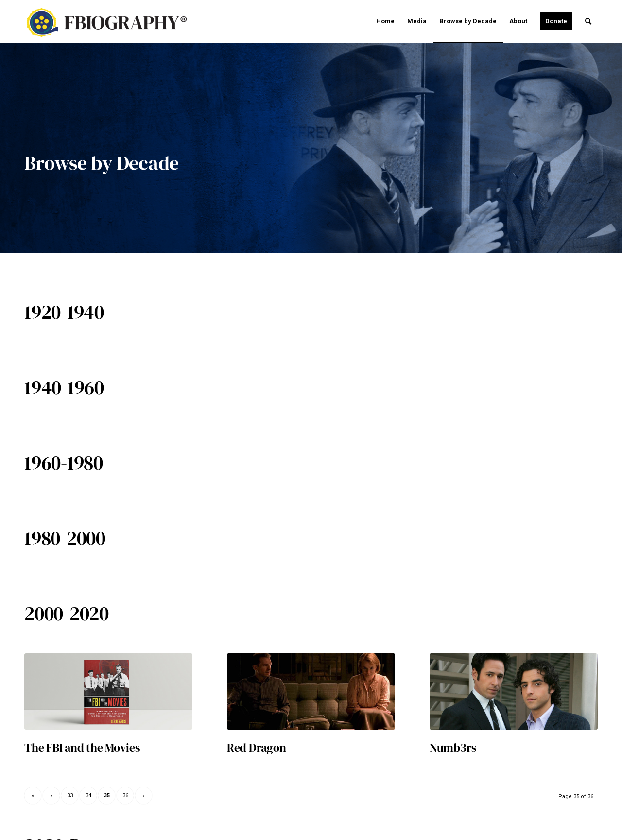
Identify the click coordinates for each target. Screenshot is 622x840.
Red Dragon (257, 747)
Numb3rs (453, 747)
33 (70, 796)
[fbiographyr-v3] (112, 23)
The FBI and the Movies (82, 747)
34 (88, 796)
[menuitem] (385, 21)
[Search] (588, 21)
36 (125, 796)
